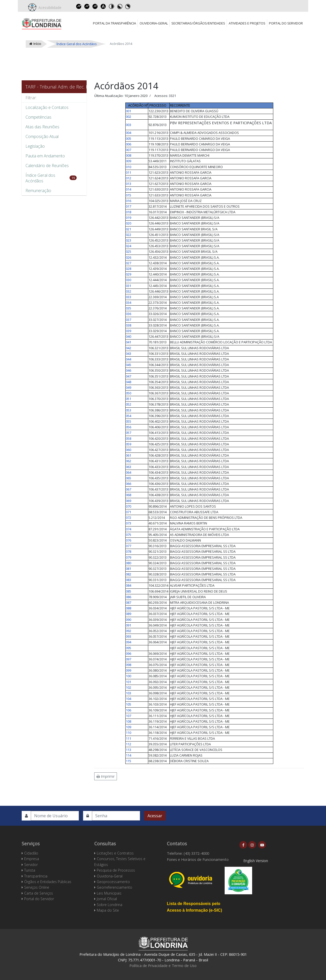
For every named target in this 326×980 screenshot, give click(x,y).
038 (128, 325)
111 (128, 738)
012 (128, 178)
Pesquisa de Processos (116, 870)
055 (128, 421)
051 (128, 399)
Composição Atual (42, 136)
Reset (95, 6)
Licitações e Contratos (115, 853)
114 (128, 755)
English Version (256, 861)
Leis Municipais (109, 893)
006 (128, 144)
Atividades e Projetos (247, 23)
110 (128, 733)
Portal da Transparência (114, 23)
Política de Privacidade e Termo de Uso (163, 965)
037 (128, 320)
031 (128, 286)
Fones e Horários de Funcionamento (198, 859)
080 (128, 563)
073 (128, 523)
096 (128, 654)
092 (128, 631)
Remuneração (38, 191)
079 (128, 557)
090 (128, 620)
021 (128, 229)
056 (128, 427)
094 (128, 642)
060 (128, 450)
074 (128, 529)
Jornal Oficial (107, 899)
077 (128, 546)
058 (128, 438)
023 (128, 240)
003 (128, 125)
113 (128, 750)
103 (128, 693)
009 (128, 161)
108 (128, 721)
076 (128, 540)
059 (128, 444)
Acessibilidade (49, 8)
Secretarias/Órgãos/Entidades (198, 23)
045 (128, 365)
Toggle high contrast (111, 6)
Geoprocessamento (113, 882)
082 (128, 574)
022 (128, 235)
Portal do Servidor (286, 23)
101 (128, 682)
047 (128, 376)
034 (128, 303)
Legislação (35, 146)
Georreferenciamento (114, 887)
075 (128, 535)
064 (128, 472)
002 (128, 117)
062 (128, 461)
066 (128, 484)
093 (128, 636)
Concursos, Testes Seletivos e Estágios (120, 862)
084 (128, 585)
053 (128, 410)
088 (128, 608)
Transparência (36, 876)
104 (128, 699)
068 (128, 495)
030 (128, 280)
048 (128, 382)
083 (128, 580)
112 (128, 744)
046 (128, 370)
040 (128, 336)
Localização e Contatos (47, 107)
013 (128, 184)
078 (128, 551)
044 (128, 359)
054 (128, 416)
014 (128, 189)
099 (128, 670)
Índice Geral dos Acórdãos (40, 178)
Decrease (87, 6)
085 (128, 591)
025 (128, 252)
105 (128, 704)
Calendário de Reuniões (47, 166)
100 (128, 676)
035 (128, 308)
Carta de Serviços (39, 893)
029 (128, 274)
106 (128, 710)
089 (128, 614)
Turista (30, 870)
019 (128, 218)
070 (128, 506)
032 (128, 291)
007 (128, 150)
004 (128, 133)
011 (128, 172)
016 (128, 201)
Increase (79, 6)
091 (128, 625)
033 (128, 297)
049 (128, 387)
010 (128, 167)
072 (128, 518)
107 (128, 716)
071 (128, 512)
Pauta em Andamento (45, 156)
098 (128, 665)
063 (128, 467)
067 (128, 489)
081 (128, 569)
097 (128, 659)
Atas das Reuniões (42, 127)
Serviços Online (37, 887)
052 (128, 404)
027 (128, 263)
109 (128, 727)
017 (128, 206)
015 (128, 195)
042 (128, 348)
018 (128, 212)
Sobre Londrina (110, 905)
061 (128, 455)
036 (128, 314)
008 (128, 155)
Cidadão (31, 853)
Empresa (32, 859)
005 (128, 139)
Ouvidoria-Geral (154, 23)
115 (128, 761)
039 (128, 331)
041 (128, 342)
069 (128, 501)
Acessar (155, 816)
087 (128, 602)
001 (128, 111)
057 (128, 433)
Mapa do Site (108, 910)
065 (128, 478)
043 (128, 354)
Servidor (31, 865)
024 (128, 246)
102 (128, 687)
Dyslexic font (103, 6)
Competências (38, 117)
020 (128, 223)
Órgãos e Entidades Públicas (48, 882)
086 (128, 597)
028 (128, 269)
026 (128, 257)
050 (128, 393)
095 (128, 648)
